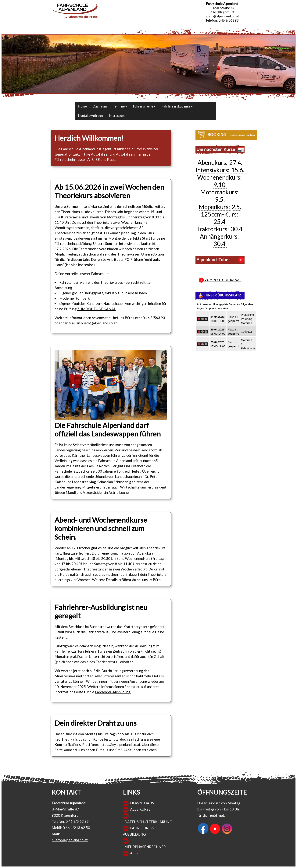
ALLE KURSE (140, 809)
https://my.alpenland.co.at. (121, 745)
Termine (120, 106)
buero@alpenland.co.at (222, 16)
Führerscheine (144, 106)
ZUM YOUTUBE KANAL (97, 309)
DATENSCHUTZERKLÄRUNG (148, 822)
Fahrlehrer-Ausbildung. (113, 692)
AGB (134, 853)
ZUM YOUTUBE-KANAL (220, 280)
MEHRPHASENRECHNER (145, 847)
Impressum (117, 116)
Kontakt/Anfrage (90, 116)
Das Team (100, 106)
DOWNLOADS (142, 803)
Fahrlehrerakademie (177, 106)
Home (82, 106)
